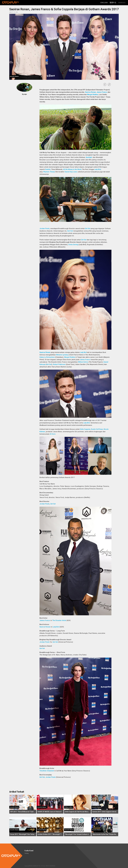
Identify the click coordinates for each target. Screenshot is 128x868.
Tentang (26, 853)
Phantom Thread (49, 172)
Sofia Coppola (85, 429)
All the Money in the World (72, 169)
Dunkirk (48, 169)
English (104, 3)
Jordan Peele (45, 229)
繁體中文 (113, 3)
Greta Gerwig (73, 245)
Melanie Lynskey (62, 355)
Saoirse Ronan (90, 92)
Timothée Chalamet (47, 771)
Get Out (88, 229)
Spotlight (89, 157)
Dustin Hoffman (97, 429)
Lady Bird (98, 169)
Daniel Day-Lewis (71, 172)
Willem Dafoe (83, 362)
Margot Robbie (93, 95)
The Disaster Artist (59, 620)
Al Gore (53, 434)
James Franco (102, 92)
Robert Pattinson (59, 364)
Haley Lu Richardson (47, 357)
